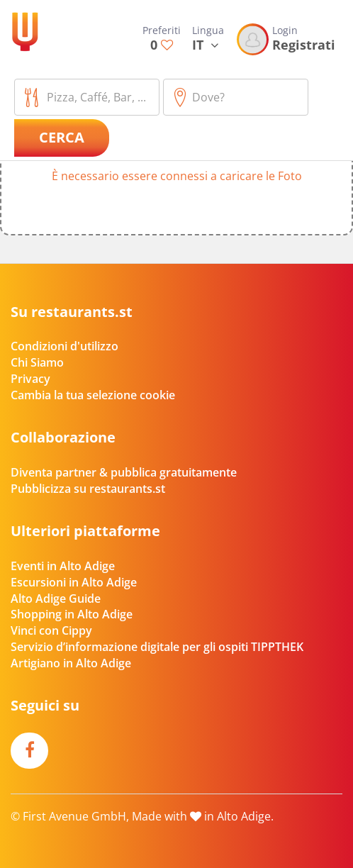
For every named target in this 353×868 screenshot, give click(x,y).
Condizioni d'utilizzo (65, 346)
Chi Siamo (37, 362)
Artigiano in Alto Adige (71, 663)
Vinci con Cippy (51, 630)
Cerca (62, 137)
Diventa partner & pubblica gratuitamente (124, 472)
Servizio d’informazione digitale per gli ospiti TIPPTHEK (157, 647)
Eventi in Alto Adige (63, 566)
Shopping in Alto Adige (72, 614)
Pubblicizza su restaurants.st (88, 489)
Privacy (30, 379)
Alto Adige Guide (56, 599)
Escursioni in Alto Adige (74, 582)
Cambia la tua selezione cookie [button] (93, 395)
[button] (176, 182)
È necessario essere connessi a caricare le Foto (177, 176)
